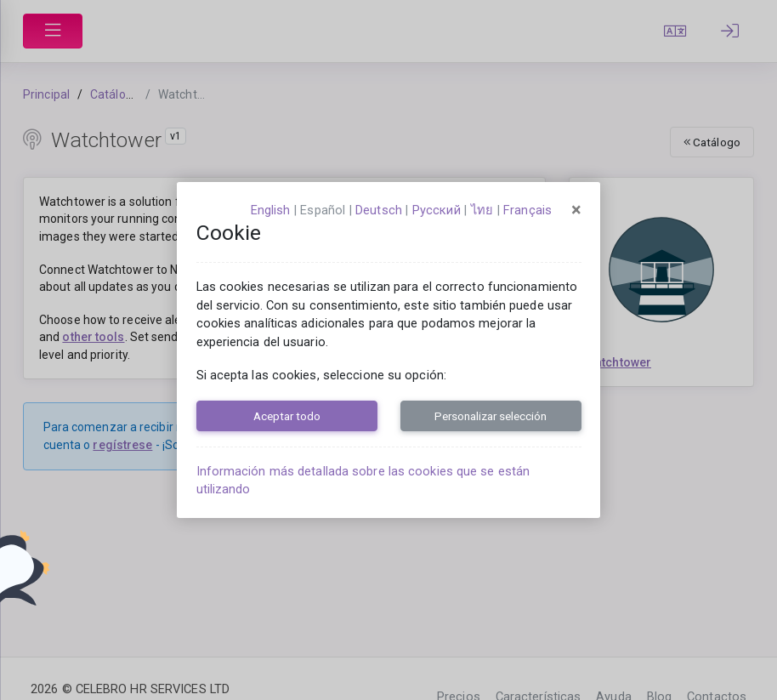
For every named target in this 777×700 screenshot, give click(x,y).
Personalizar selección (491, 416)
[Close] (576, 210)
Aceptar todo (287, 416)
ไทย (482, 210)
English (271, 210)
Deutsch (379, 210)
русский (437, 210)
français (527, 210)
